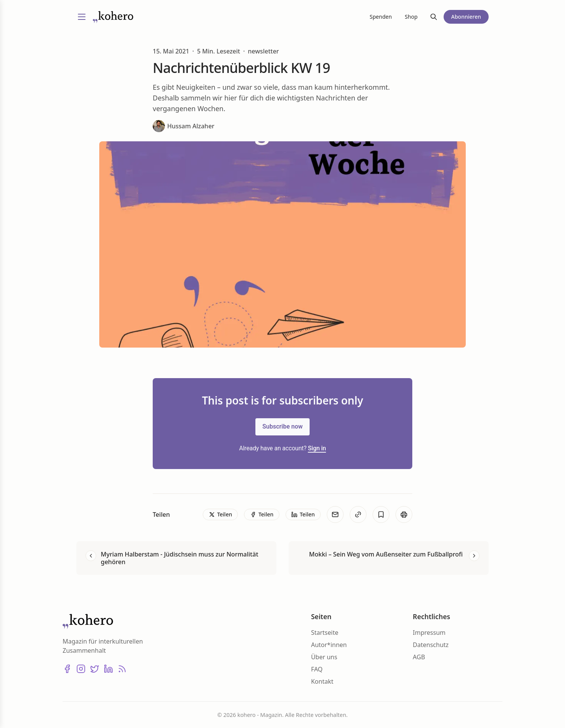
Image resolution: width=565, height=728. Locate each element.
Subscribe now (282, 426)
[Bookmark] (381, 514)
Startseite (325, 633)
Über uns (324, 657)
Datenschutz (431, 645)
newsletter (263, 51)
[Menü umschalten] (82, 17)
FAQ (317, 669)
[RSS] (122, 669)
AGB (419, 657)
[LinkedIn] (108, 669)
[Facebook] (67, 669)
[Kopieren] (358, 514)
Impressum (429, 633)
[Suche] (434, 17)
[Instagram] (81, 669)
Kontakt (322, 681)
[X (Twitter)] (95, 669)
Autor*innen (329, 645)
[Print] (404, 514)
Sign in (317, 448)
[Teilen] (220, 514)
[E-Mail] (335, 514)
